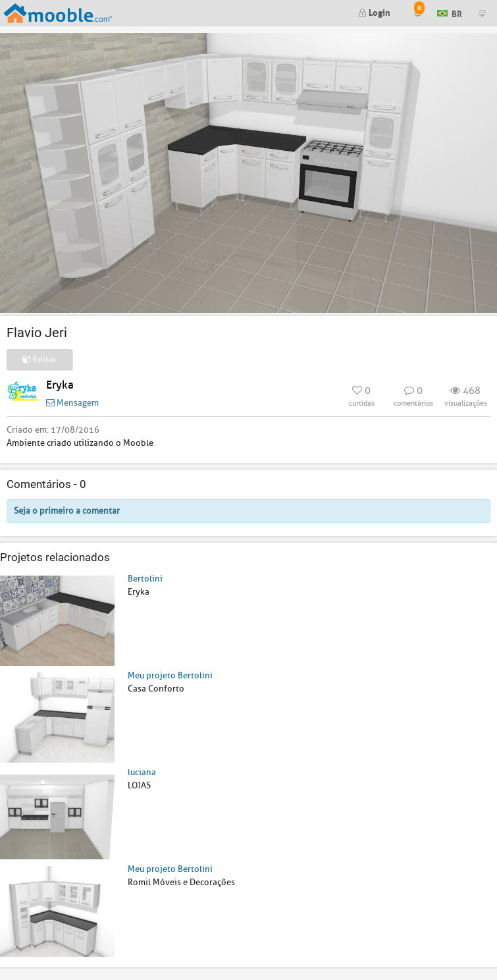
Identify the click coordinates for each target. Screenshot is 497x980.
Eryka (60, 385)
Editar (39, 359)
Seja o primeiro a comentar (67, 511)
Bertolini (145, 579)
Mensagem (72, 403)
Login (374, 12)
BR (450, 12)
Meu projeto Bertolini (170, 675)
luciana (142, 772)
